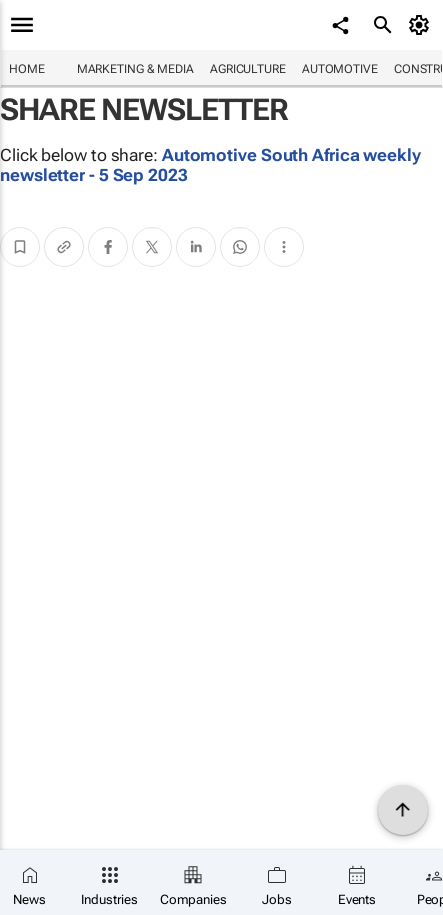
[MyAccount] (422, 25)
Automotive (340, 69)
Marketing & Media (135, 69)
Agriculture (248, 69)
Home (27, 69)
